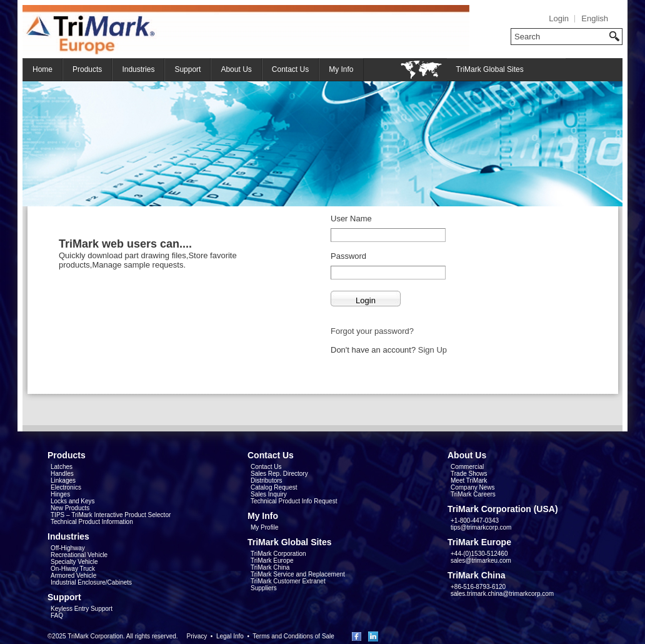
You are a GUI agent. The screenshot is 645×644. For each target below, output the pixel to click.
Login (559, 18)
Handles (62, 474)
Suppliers (264, 588)
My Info (341, 69)
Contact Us (290, 69)
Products (87, 69)
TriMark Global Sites (490, 69)
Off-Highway (68, 548)
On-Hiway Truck (73, 569)
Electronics (66, 487)
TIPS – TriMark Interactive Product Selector (111, 515)
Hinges (60, 494)
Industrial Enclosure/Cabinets (91, 582)
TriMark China (270, 567)
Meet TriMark (469, 480)
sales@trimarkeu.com (481, 561)
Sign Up (432, 350)
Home (42, 69)
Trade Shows (469, 474)
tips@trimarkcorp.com (481, 527)
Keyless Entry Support (82, 609)
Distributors (267, 480)
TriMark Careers (473, 494)
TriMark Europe (272, 561)
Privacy (197, 636)
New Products (70, 508)
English (595, 18)
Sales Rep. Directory (279, 474)
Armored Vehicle (73, 576)
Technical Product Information (92, 522)
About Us (236, 69)
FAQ (57, 616)
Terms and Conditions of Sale (293, 636)
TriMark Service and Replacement (298, 574)
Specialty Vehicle (74, 562)
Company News (473, 487)
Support (187, 69)
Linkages (63, 480)
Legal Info (230, 636)
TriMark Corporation (278, 554)
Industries (138, 69)
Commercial (467, 467)
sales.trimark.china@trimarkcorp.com (502, 594)
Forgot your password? (372, 331)
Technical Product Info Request (294, 501)
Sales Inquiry (269, 494)
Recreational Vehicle (79, 555)
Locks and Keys (73, 501)
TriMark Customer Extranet (288, 581)
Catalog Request (274, 487)
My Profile (264, 527)
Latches (62, 467)
